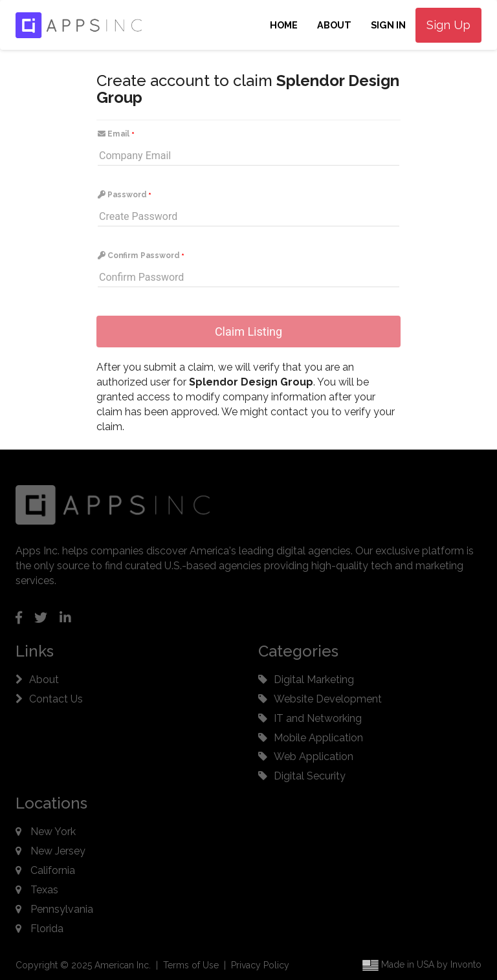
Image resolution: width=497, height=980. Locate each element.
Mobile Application (318, 738)
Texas (44, 890)
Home (284, 25)
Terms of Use (191, 965)
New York (53, 832)
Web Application (314, 757)
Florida (47, 929)
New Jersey (58, 851)
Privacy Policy (260, 965)
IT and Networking (318, 718)
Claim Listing (248, 332)
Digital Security (310, 776)
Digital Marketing (314, 680)
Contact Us (56, 699)
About (334, 25)
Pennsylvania (62, 909)
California (53, 870)
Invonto (466, 964)
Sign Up (448, 25)
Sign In (388, 25)
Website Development (328, 699)
